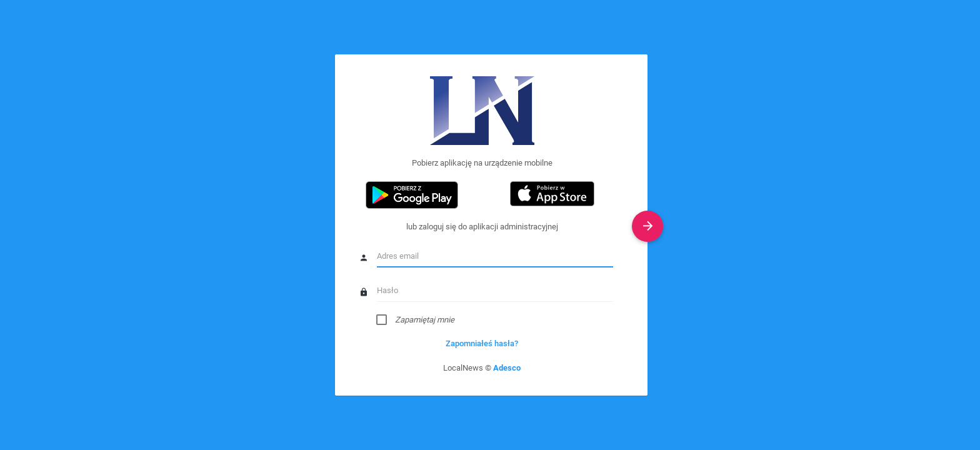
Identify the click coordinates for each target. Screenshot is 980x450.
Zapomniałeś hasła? (482, 343)
